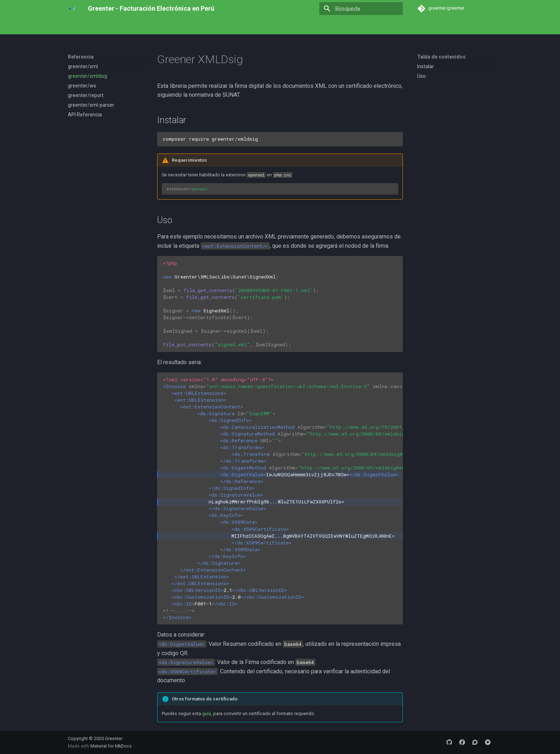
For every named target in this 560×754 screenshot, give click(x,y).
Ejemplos (127, 26)
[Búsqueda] (361, 9)
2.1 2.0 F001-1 (280, 498)
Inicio (74, 26)
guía (207, 713)
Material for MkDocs (111, 746)
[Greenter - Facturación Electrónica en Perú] (72, 9)
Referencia (159, 26)
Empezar (98, 26)
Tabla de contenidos (441, 57)
